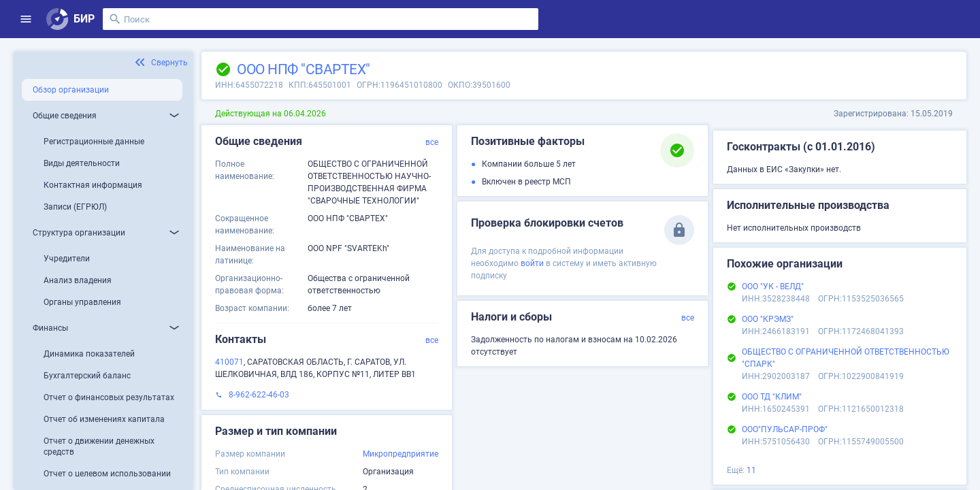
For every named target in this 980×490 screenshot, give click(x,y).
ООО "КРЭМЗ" (768, 319)
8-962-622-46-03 (259, 395)
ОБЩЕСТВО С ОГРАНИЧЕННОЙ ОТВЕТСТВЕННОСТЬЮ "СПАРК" (846, 358)
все (432, 142)
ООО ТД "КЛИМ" (772, 397)
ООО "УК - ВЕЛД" (773, 287)
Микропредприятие (401, 454)
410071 (229, 362)
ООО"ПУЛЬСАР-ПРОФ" (785, 429)
